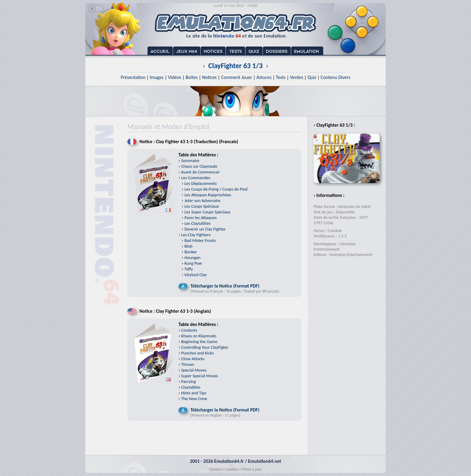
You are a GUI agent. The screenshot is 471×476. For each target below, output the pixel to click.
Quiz (312, 77)
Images (157, 77)
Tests (281, 77)
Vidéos (175, 77)
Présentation (133, 77)
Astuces (264, 77)
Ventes (296, 77)
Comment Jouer (237, 77)
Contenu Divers (335, 77)
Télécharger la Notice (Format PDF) (225, 286)
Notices (210, 77)
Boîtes (192, 77)
